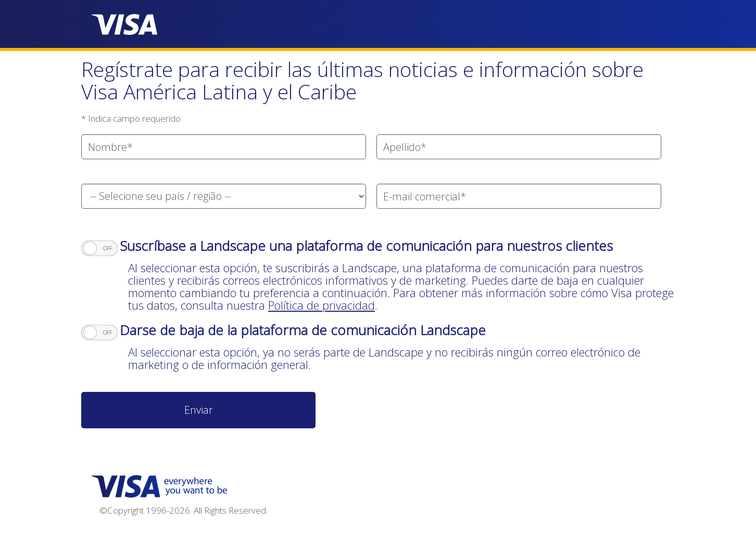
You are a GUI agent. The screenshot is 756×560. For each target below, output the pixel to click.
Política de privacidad (322, 305)
